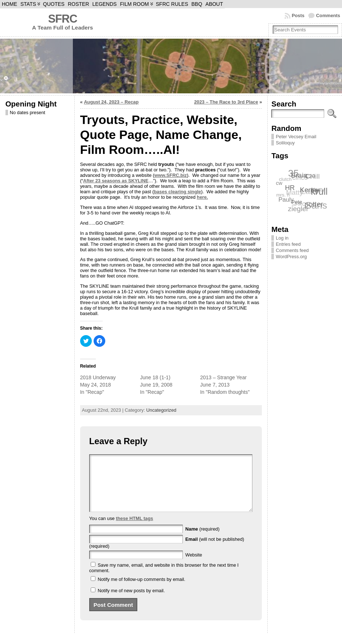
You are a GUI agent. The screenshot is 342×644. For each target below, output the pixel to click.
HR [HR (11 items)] (290, 187)
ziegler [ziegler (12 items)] (298, 209)
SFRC (63, 19)
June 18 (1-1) (155, 377)
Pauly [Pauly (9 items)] (286, 200)
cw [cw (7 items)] (279, 183)
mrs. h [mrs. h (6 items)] (283, 195)
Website (194, 566)
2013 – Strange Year (223, 377)
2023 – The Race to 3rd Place (226, 102)
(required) (203, 540)
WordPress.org (291, 257)
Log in (282, 238)
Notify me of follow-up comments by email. (141, 590)
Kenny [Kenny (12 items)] (310, 189)
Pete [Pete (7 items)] (297, 202)
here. (202, 197)
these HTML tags (134, 529)
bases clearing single (177, 192)
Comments (328, 15)
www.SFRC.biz (171, 175)
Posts (298, 15)
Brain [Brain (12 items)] (300, 175)
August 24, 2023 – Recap (111, 102)
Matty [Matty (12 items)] (294, 193)
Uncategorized (162, 410)
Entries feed (288, 244)
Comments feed (292, 250)
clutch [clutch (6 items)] (285, 179)
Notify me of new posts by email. (131, 602)
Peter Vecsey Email (296, 137)
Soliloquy (285, 143)
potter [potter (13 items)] (314, 204)
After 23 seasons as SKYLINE (116, 181)
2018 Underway (98, 377)
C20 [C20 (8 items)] (310, 176)
